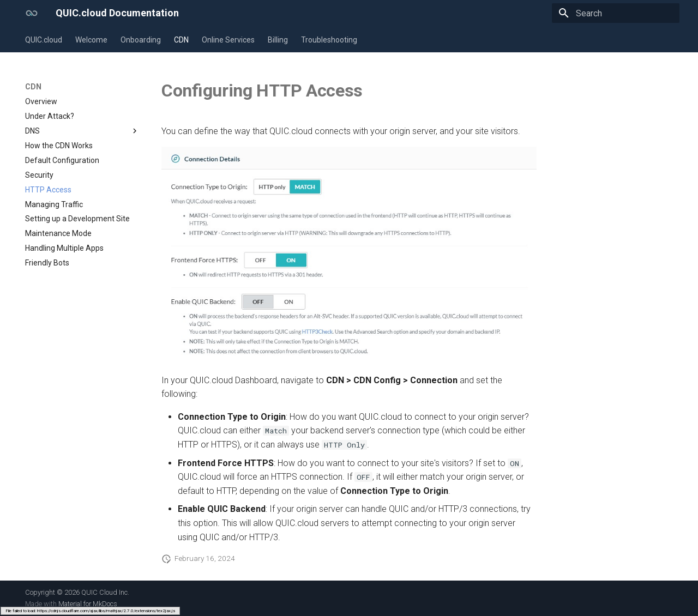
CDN (181, 40)
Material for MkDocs (88, 604)
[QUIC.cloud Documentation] (32, 13)
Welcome (91, 40)
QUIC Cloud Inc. (105, 592)
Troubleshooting (329, 40)
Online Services (228, 40)
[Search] (616, 13)
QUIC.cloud (44, 40)
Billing (278, 40)
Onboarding (141, 40)
